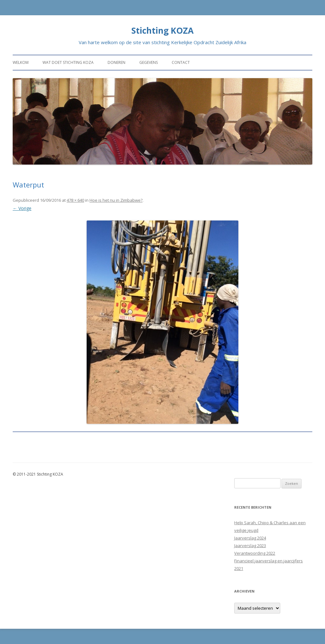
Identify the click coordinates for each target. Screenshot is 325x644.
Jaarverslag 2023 (250, 546)
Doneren (116, 62)
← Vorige (22, 208)
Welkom (21, 62)
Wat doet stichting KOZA (68, 62)
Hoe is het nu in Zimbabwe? (116, 200)
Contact (181, 62)
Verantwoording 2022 (255, 553)
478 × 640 (75, 200)
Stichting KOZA (162, 31)
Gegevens (149, 62)
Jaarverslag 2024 (250, 538)
